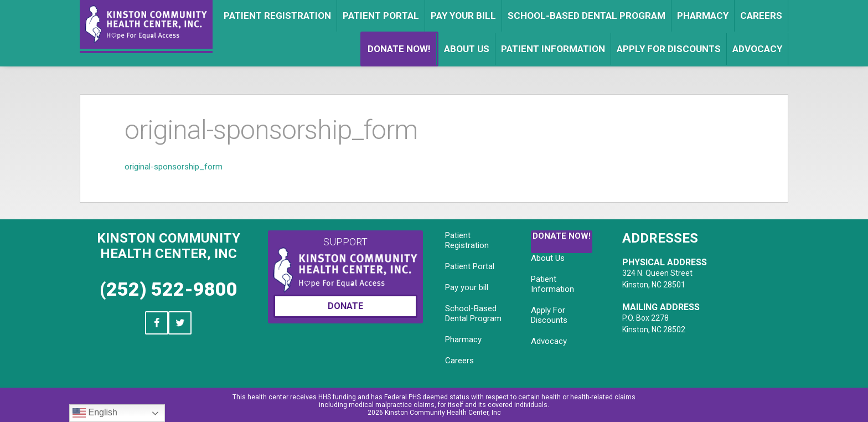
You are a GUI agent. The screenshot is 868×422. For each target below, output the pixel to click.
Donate (345, 306)
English (95, 413)
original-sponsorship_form (174, 167)
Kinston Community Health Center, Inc (169, 246)
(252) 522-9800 (169, 289)
